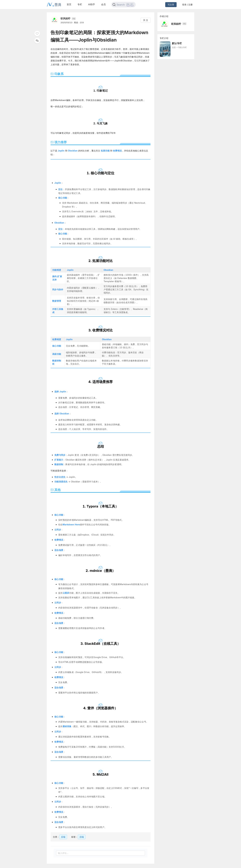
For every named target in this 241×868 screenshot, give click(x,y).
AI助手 (92, 4)
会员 (103, 4)
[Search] (123, 5)
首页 (69, 4)
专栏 (80, 4)
